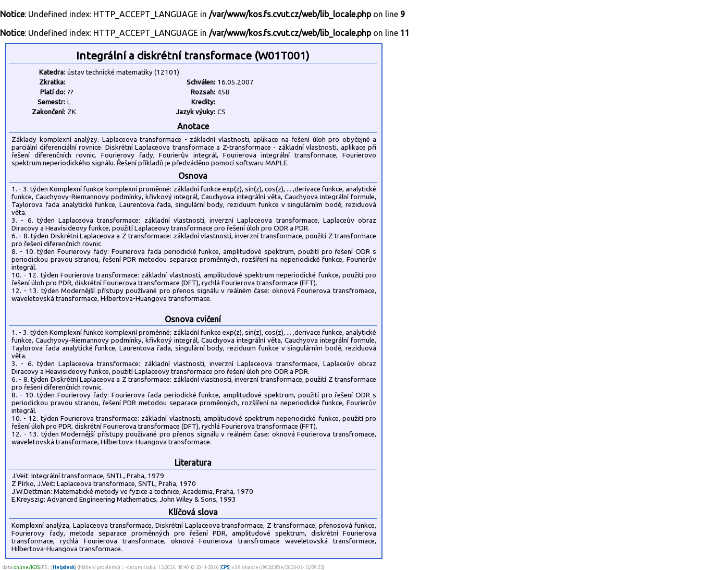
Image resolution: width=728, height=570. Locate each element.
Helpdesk (64, 567)
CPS (225, 567)
